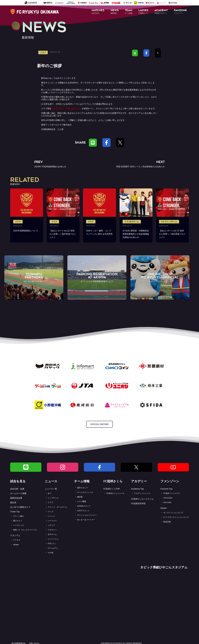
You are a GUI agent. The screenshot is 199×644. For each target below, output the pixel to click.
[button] (98, 12)
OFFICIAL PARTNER (99, 424)
